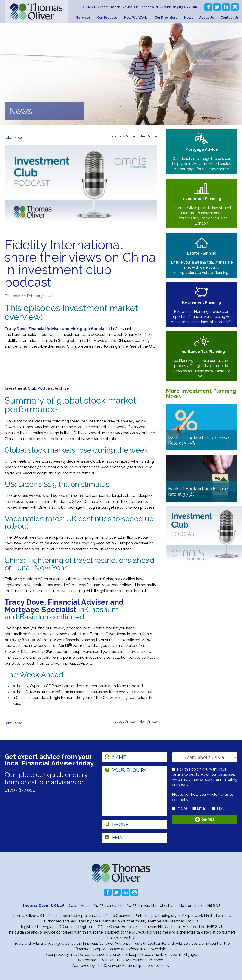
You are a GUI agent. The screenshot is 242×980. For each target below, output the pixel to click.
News (189, 18)
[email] (134, 838)
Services (83, 18)
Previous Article (119, 136)
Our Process (107, 18)
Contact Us (230, 18)
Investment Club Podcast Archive (37, 388)
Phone (180, 808)
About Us (206, 18)
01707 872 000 (187, 7)
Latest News (16, 138)
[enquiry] (134, 791)
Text (218, 808)
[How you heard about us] (205, 757)
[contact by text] (214, 809)
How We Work (136, 18)
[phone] (134, 825)
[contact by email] (194, 809)
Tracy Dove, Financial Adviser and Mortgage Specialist (57, 329)
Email (199, 808)
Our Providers (166, 18)
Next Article (147, 136)
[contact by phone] (174, 809)
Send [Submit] (208, 821)
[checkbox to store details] (174, 769)
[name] (134, 757)
